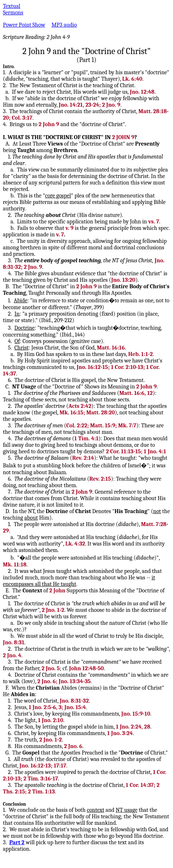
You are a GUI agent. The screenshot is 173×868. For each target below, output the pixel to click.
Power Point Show (24, 25)
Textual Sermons (13, 9)
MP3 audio (64, 25)
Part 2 (17, 842)
